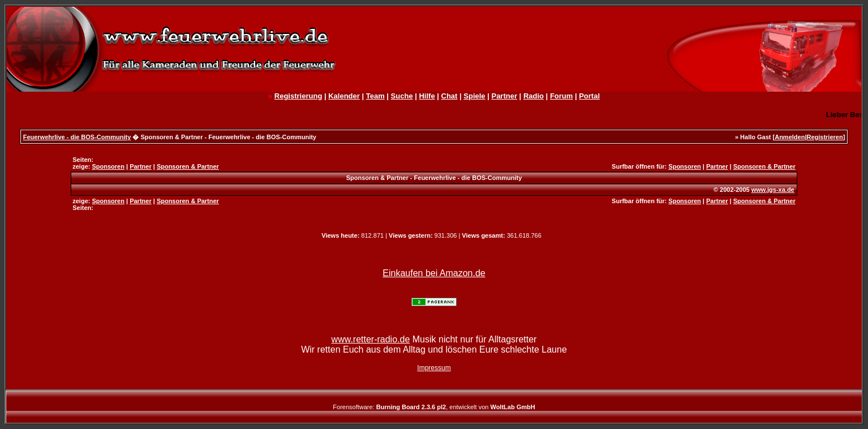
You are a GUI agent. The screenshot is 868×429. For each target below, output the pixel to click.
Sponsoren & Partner (188, 166)
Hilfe (427, 96)
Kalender (344, 96)
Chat (450, 96)
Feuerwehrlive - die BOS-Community (77, 137)
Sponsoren (108, 166)
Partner (504, 96)
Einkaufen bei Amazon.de (434, 273)
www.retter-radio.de (371, 339)
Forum (561, 96)
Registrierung (298, 96)
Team (375, 96)
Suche (402, 96)
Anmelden (790, 137)
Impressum (434, 368)
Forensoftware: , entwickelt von (434, 407)
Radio (534, 96)
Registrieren (824, 137)
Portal (589, 96)
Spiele (474, 96)
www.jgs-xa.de (773, 190)
